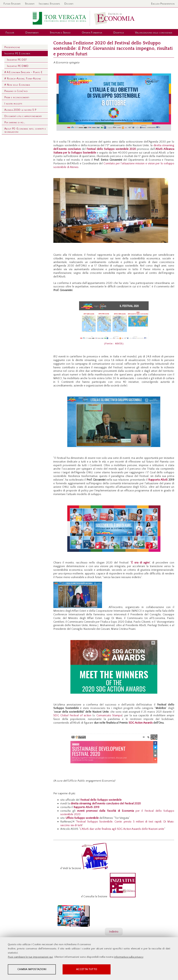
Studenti (30, 4)
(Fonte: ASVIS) (114, 344)
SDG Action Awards (141, 723)
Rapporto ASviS (158, 480)
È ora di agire (140, 563)
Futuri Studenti (12, 4)
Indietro (114, 932)
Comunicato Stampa (109, 715)
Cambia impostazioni (35, 970)
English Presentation (163, 4)
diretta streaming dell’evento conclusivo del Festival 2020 (106, 803)
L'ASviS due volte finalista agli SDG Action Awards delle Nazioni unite (122, 829)
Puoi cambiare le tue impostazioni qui (30, 957)
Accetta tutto (98, 970)
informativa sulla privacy (129, 957)
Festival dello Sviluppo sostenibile (101, 800)
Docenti (69, 4)
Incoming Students (49, 4)
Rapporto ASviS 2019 (86, 807)
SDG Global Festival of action (73, 715)
